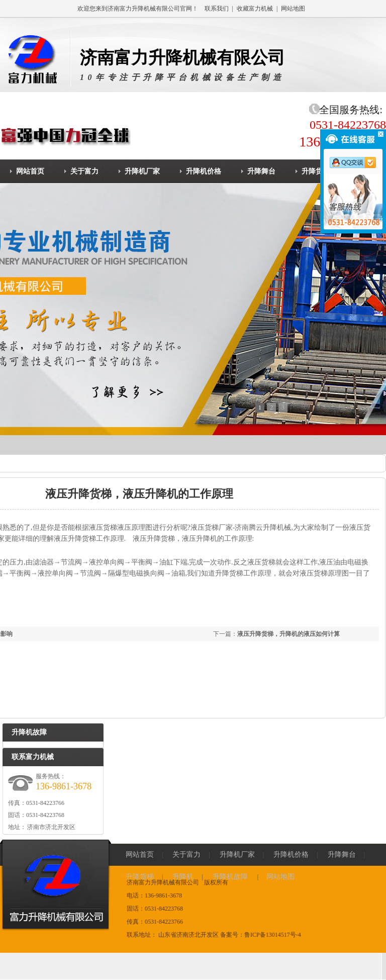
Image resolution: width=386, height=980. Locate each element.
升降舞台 (342, 854)
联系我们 (217, 9)
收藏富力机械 (255, 9)
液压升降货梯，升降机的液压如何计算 (288, 634)
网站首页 (140, 854)
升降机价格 (291, 854)
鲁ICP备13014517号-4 (273, 935)
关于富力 (186, 854)
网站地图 (293, 9)
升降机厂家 (237, 854)
